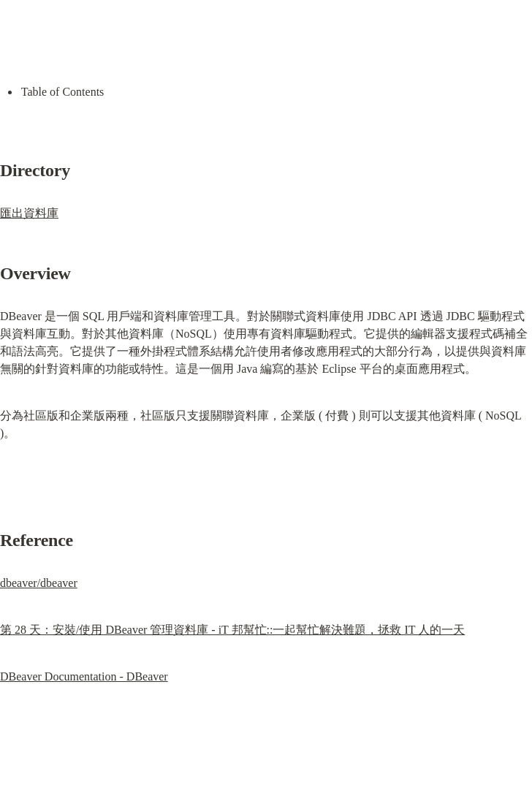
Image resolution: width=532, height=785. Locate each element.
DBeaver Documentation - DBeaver (84, 676)
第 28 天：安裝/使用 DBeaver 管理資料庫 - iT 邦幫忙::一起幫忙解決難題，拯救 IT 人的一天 (232, 630)
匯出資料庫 (29, 213)
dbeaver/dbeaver (39, 583)
